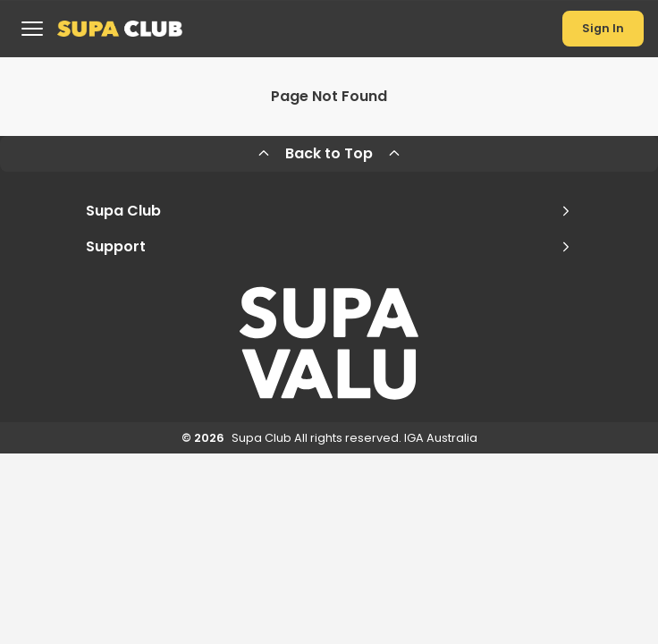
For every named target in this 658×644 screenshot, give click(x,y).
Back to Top (329, 153)
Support (329, 246)
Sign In (603, 28)
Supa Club (329, 211)
